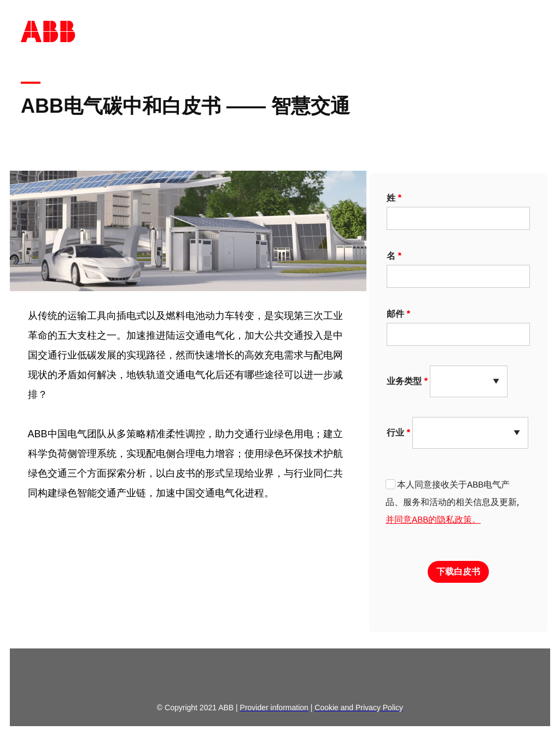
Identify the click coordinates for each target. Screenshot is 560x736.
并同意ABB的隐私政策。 (433, 519)
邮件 (395, 314)
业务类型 (404, 381)
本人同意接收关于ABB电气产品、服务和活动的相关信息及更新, (452, 502)
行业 (395, 432)
